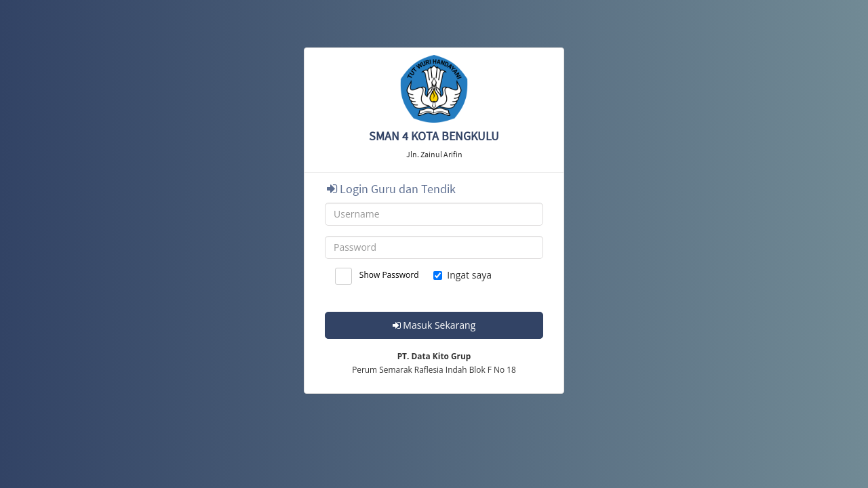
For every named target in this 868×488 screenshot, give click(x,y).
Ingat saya (462, 275)
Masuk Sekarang (434, 325)
